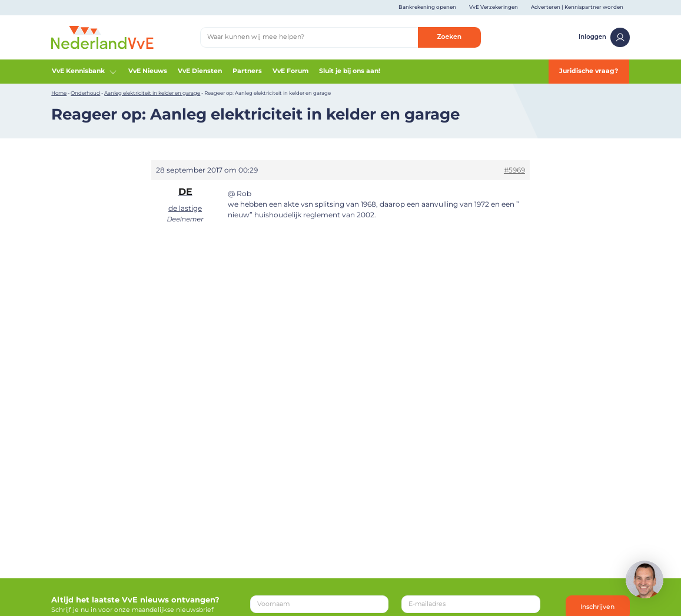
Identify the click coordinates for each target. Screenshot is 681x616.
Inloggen (604, 37)
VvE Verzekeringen (494, 7)
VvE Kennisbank (85, 72)
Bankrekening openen (427, 7)
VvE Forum (290, 71)
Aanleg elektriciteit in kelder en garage (152, 93)
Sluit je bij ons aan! (350, 71)
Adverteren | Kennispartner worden (577, 7)
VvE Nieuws (148, 71)
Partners (247, 71)
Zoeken (449, 37)
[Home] (102, 37)
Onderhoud (85, 93)
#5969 (514, 170)
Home (59, 93)
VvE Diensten (200, 71)
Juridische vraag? (589, 71)
